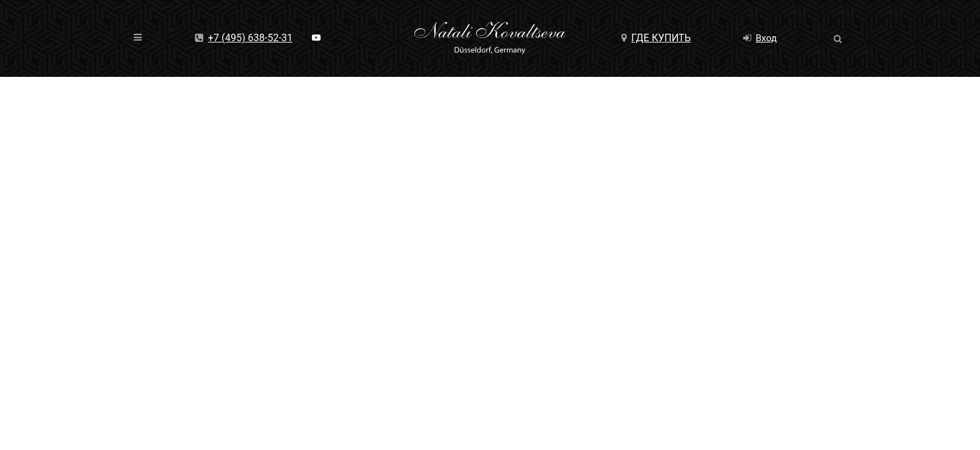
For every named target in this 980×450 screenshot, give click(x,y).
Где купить (656, 38)
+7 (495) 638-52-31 (244, 38)
